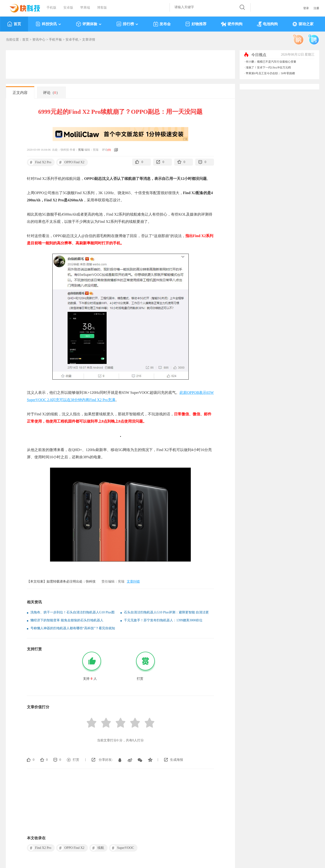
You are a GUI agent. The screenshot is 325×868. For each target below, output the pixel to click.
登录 (306, 8)
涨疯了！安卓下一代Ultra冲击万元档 (268, 68)
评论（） (51, 93)
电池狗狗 (267, 24)
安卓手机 (72, 40)
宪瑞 (81, 150)
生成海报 (177, 760)
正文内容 (20, 93)
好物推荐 (196, 24)
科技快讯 (49, 24)
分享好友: (106, 760)
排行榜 (128, 24)
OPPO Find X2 (71, 162)
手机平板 (55, 40)
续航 (97, 848)
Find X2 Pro (40, 162)
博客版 (102, 8)
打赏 (76, 760)
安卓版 (68, 8)
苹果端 (85, 8)
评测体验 (89, 24)
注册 (316, 8)
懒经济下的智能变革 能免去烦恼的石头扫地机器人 (67, 620)
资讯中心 (39, 40)
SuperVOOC (122, 848)
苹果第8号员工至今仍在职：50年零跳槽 (270, 73)
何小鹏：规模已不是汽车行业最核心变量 (271, 62)
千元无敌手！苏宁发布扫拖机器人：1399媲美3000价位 (163, 620)
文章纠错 (133, 582)
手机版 (51, 8)
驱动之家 (303, 24)
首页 (14, 24)
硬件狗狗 (232, 24)
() (109, 150)
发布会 (162, 24)
